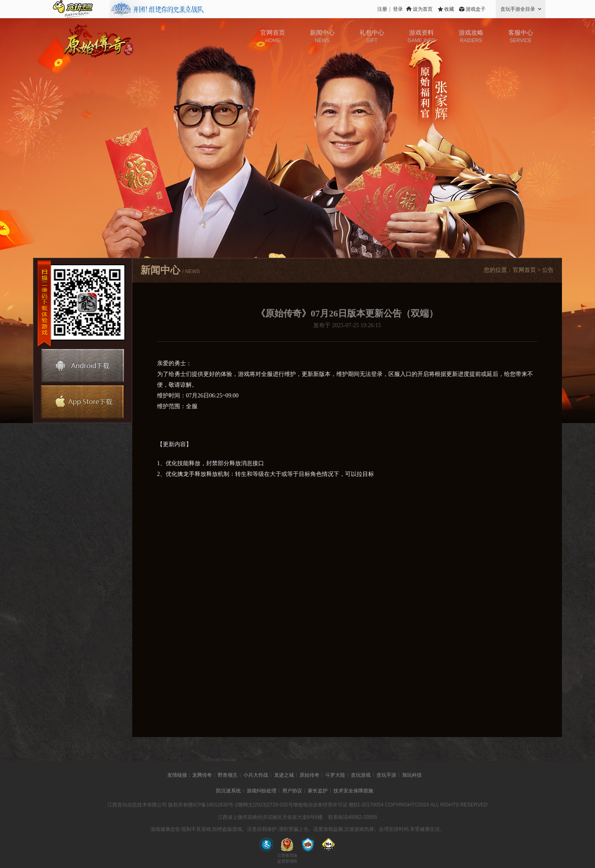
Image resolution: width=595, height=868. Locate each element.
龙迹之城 (284, 775)
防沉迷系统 (228, 791)
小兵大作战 (256, 775)
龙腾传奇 (202, 775)
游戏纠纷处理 (262, 791)
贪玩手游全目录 (518, 9)
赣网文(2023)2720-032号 (265, 805)
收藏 (449, 9)
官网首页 (524, 270)
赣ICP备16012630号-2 (213, 805)
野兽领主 (228, 775)
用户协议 (292, 791)
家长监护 (318, 791)
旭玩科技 (412, 775)
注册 (382, 9)
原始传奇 (309, 775)
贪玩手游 (386, 775)
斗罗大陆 (335, 775)
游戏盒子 (476, 9)
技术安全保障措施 (353, 791)
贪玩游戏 (361, 775)
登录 (398, 9)
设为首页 (423, 9)
